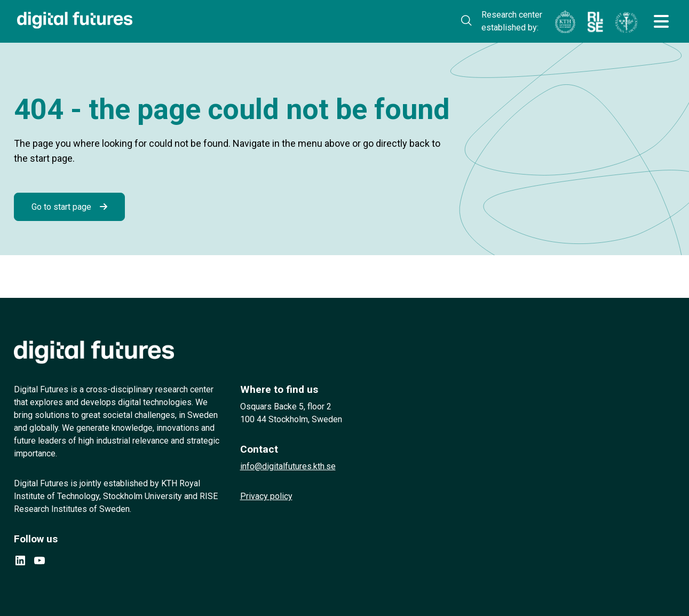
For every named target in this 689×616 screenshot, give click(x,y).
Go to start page (61, 207)
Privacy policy (266, 496)
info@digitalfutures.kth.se (288, 466)
